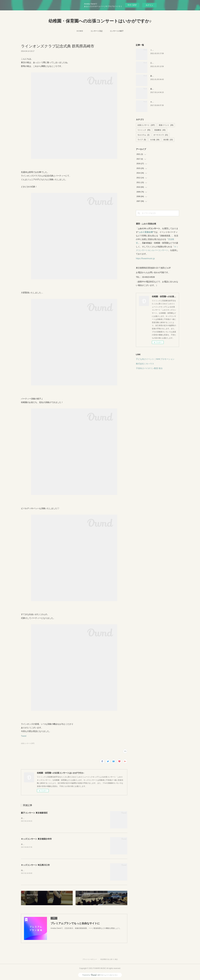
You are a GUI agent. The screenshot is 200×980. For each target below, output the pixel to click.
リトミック (144, 130)
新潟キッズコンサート (159, 76)
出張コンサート (146, 125)
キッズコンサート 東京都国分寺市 (36, 839)
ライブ (142, 140)
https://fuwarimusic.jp (145, 258)
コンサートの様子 (117, 31)
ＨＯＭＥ (80, 31)
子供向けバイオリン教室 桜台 (149, 368)
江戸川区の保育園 (157, 63)
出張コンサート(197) (28, 743)
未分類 (168, 140)
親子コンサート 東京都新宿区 (34, 813)
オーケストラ (161, 135)
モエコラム (143, 135)
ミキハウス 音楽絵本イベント (162, 50)
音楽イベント (166, 125)
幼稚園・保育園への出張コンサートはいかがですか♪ (100, 21)
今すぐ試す (132, 5)
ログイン (149, 5)
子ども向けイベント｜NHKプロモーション (155, 359)
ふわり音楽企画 (146, 232)
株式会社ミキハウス (145, 364)
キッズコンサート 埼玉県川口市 (35, 865)
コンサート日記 (97, 31)
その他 (155, 140)
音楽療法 (160, 130)
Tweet (24, 736)
